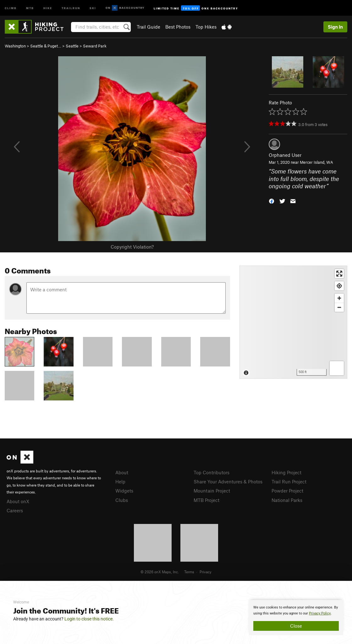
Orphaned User (285, 155)
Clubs (122, 500)
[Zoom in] (339, 298)
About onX (18, 501)
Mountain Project (212, 491)
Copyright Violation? (132, 247)
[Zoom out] (339, 307)
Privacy (206, 572)
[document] (296, 618)
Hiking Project (286, 472)
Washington (15, 46)
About (122, 472)
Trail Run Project (289, 482)
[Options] (337, 368)
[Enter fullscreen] (339, 274)
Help (120, 482)
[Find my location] (339, 286)
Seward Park (95, 46)
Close (296, 626)
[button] (272, 201)
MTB (30, 8)
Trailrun (71, 8)
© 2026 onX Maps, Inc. (160, 572)
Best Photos (178, 27)
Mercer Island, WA (316, 162)
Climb (11, 8)
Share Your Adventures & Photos (228, 482)
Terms (189, 572)
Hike (48, 8)
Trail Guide (148, 27)
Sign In (335, 27)
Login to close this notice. (89, 619)
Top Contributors (212, 472)
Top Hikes (206, 27)
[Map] (293, 322)
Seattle (72, 46)
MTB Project (206, 500)
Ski (93, 8)
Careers (15, 510)
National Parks (287, 500)
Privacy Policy (320, 613)
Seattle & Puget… (46, 46)
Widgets (124, 491)
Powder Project (287, 491)
